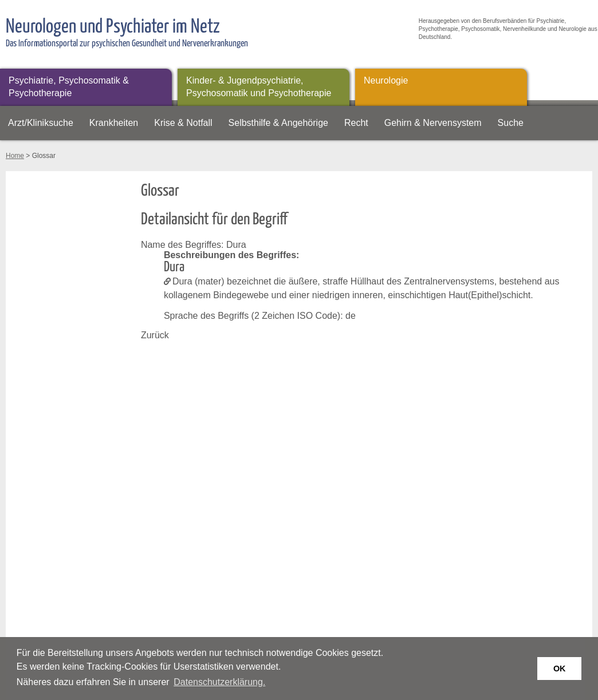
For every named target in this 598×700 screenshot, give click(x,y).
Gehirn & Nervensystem (433, 123)
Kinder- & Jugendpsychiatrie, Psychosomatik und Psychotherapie (259, 87)
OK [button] (560, 669)
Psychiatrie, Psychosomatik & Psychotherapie (69, 87)
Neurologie (386, 80)
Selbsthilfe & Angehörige (278, 123)
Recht (356, 123)
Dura (182, 281)
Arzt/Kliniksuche (41, 123)
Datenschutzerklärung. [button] (219, 682)
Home (15, 156)
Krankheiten (114, 123)
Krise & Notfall (183, 123)
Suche (511, 123)
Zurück (155, 335)
